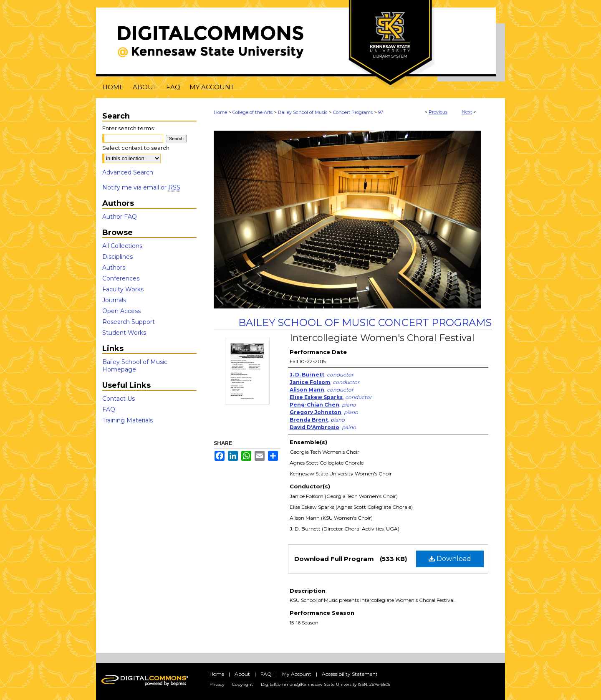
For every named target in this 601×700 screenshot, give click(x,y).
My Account (297, 674)
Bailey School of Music (303, 112)
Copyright (242, 684)
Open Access (121, 311)
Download (450, 559)
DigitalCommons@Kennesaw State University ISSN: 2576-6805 (326, 684)
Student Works (124, 333)
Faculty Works (123, 289)
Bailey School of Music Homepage (135, 366)
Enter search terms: (129, 128)
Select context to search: (136, 148)
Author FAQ (120, 217)
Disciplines (117, 257)
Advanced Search (128, 172)
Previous (438, 112)
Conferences (121, 278)
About (242, 674)
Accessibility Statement (350, 674)
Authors (114, 268)
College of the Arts (253, 112)
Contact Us (119, 399)
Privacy (217, 684)
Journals (114, 300)
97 (381, 112)
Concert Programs (353, 112)
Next (467, 112)
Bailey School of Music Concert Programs (365, 322)
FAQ (109, 409)
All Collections (122, 246)
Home (220, 112)
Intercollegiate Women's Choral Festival (382, 338)
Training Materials (128, 420)
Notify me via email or (141, 187)
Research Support (129, 322)
